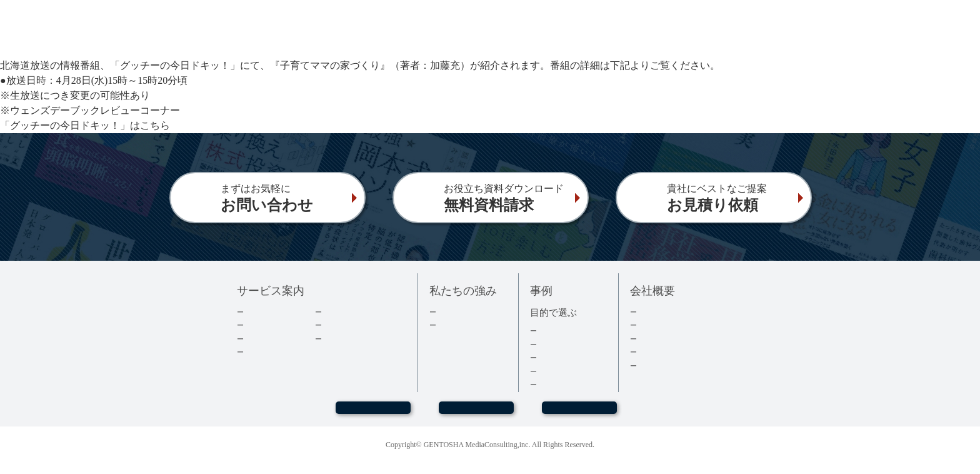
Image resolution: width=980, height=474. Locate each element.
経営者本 (554, 344)
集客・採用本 (562, 330)
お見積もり (579, 413)
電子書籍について (277, 352)
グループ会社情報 (670, 352)
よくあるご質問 (351, 339)
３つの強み (457, 325)
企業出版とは (269, 312)
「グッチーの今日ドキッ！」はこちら (85, 125)
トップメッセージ (670, 312)
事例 (546, 384)
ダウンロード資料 (355, 312)
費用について (269, 339)
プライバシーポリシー (678, 366)
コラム (335, 325)
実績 (445, 312)
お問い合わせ (476, 413)
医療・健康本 (562, 371)
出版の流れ (265, 325)
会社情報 (654, 325)
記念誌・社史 (562, 357)
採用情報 (654, 339)
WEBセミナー (372, 413)
